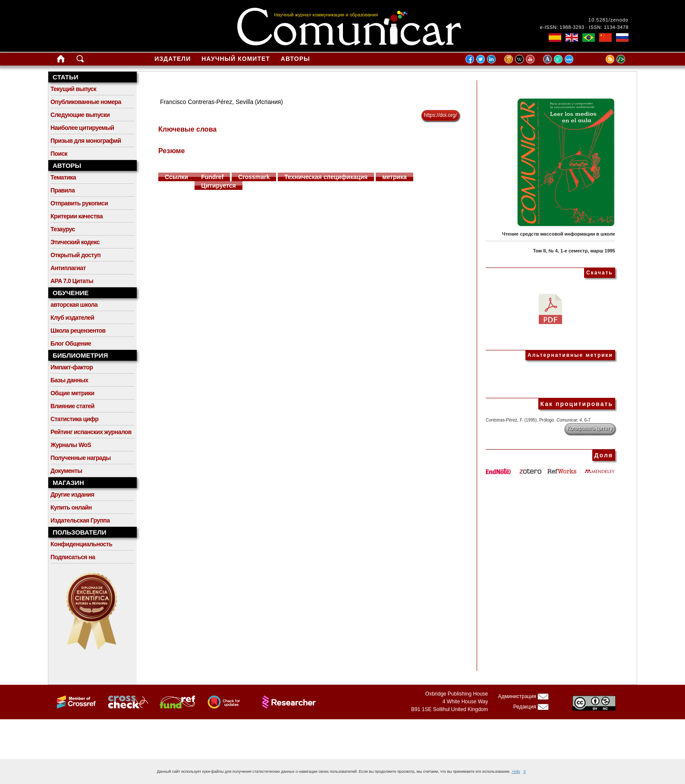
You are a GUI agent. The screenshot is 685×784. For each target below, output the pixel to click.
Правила (63, 190)
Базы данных (69, 380)
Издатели (173, 59)
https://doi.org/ (440, 115)
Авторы (295, 59)
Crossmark (254, 177)
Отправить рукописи (79, 203)
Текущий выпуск (73, 89)
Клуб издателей (72, 318)
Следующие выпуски (80, 115)
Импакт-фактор (72, 367)
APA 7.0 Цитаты (72, 281)
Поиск (59, 154)
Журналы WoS (71, 445)
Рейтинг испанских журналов (91, 432)
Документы (66, 471)
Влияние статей (72, 406)
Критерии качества (77, 216)
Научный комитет (236, 59)
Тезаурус (63, 229)
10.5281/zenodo (608, 20)
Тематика (63, 177)
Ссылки (176, 177)
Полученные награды (81, 458)
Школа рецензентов (78, 331)
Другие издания (72, 494)
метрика (394, 177)
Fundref (212, 177)
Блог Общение (71, 343)
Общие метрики (72, 393)
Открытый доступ (75, 255)
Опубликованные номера (86, 102)
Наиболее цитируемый (82, 128)
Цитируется (218, 186)
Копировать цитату (590, 428)
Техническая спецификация (326, 177)
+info (516, 771)
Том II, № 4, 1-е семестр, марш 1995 (574, 251)
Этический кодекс (75, 242)
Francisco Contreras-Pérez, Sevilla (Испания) (222, 102)
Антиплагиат (68, 268)
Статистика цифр (74, 419)
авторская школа (74, 305)
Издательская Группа (80, 520)
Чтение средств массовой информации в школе (558, 234)
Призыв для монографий (86, 141)
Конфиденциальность (81, 544)
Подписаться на (73, 557)
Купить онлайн (71, 507)
